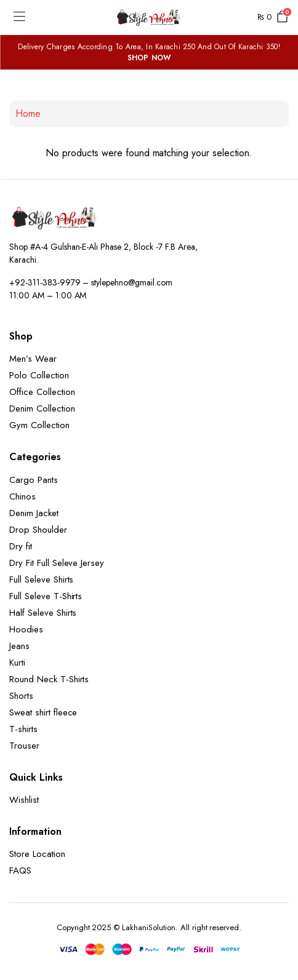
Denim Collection (42, 408)
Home (28, 114)
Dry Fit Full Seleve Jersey (57, 563)
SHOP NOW (149, 58)
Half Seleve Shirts (43, 613)
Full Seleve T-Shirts (46, 596)
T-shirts (23, 729)
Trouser (24, 746)
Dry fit (21, 546)
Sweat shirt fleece (43, 712)
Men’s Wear (33, 359)
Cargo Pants (34, 480)
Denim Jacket (34, 513)
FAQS (20, 870)
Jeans (19, 646)
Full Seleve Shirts (41, 580)
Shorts (21, 696)
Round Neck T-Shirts (49, 679)
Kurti (17, 663)
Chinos (22, 496)
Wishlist (24, 800)
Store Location (37, 854)
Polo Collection (39, 375)
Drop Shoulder (38, 530)
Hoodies (26, 629)
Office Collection (42, 392)
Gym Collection (39, 425)
